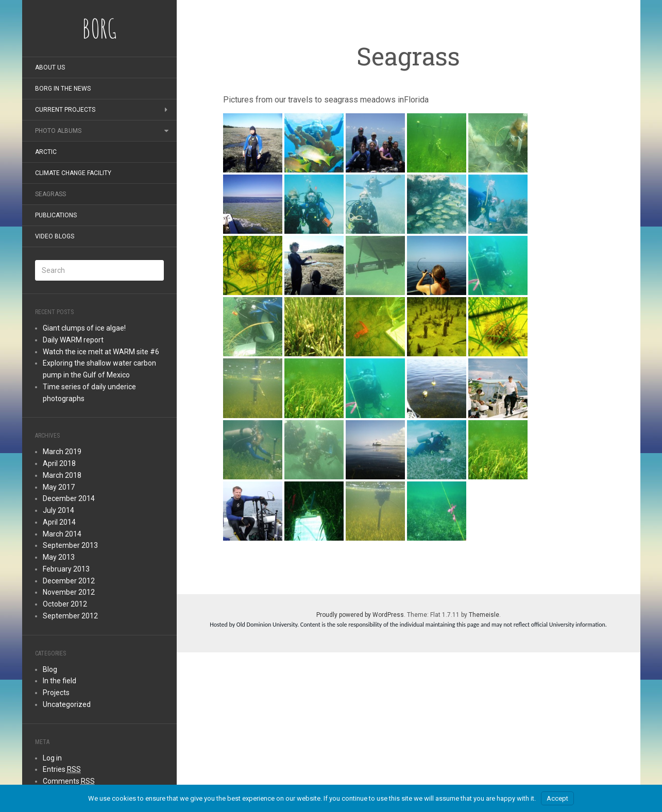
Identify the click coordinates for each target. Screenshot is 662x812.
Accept (557, 798)
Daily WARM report (73, 340)
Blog (50, 669)
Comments (69, 781)
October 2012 (65, 604)
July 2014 (58, 510)
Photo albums (58, 131)
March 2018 (62, 475)
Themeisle (484, 615)
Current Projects (65, 110)
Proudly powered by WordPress (360, 615)
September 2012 (70, 616)
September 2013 (70, 545)
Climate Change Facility (73, 173)
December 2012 (69, 581)
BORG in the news (63, 89)
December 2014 (69, 498)
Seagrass (50, 194)
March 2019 (62, 452)
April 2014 (59, 522)
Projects (56, 693)
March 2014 (62, 534)
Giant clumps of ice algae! (84, 328)
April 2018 (59, 463)
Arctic (46, 152)
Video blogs (55, 236)
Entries (62, 770)
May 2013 (59, 557)
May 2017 (59, 487)
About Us (50, 67)
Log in (52, 758)
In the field (60, 681)
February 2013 (66, 569)
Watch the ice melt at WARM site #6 (101, 352)
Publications (56, 215)
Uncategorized (67, 704)
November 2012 (69, 592)
